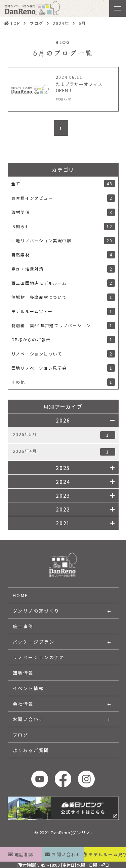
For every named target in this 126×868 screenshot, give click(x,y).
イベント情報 (29, 688)
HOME (20, 595)
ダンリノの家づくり (36, 611)
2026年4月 (64, 452)
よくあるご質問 (31, 750)
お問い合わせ (29, 719)
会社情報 (23, 704)
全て (63, 184)
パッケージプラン (34, 642)
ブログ (21, 735)
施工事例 (23, 626)
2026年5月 (64, 435)
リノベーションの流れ (39, 657)
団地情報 (23, 673)
